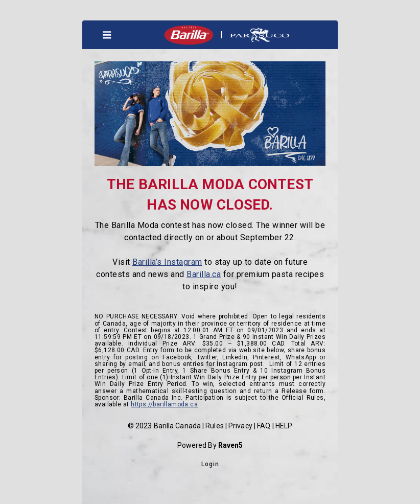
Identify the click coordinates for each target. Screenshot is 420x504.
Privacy (240, 426)
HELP (284, 426)
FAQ (264, 426)
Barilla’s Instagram (167, 262)
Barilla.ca (204, 274)
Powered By (210, 445)
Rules (215, 426)
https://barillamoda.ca (164, 404)
